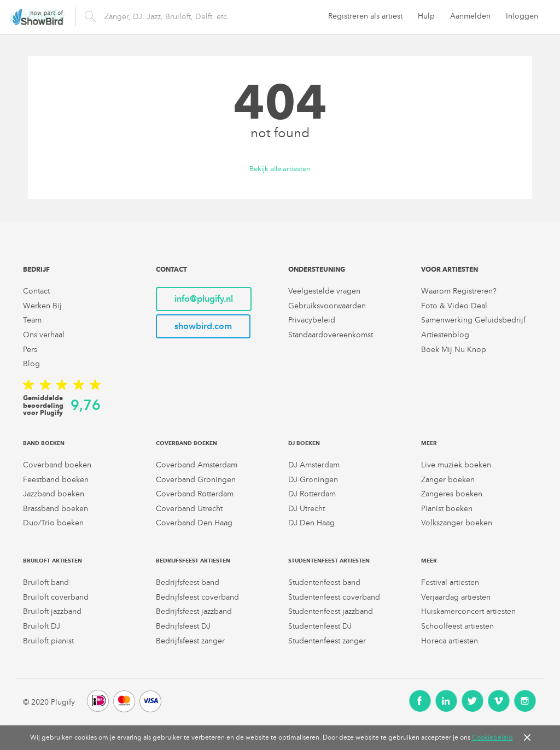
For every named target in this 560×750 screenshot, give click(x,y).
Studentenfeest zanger (327, 641)
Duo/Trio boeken (53, 523)
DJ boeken (304, 443)
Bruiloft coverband (56, 597)
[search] (197, 16)
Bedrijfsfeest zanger (190, 641)
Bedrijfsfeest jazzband (194, 611)
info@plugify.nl (204, 299)
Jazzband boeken (54, 494)
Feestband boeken (56, 480)
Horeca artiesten (450, 641)
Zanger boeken (448, 480)
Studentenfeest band (324, 582)
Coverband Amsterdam (197, 465)
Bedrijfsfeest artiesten (193, 561)
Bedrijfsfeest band (188, 582)
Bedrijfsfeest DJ (183, 626)
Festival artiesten (450, 582)
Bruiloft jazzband (52, 611)
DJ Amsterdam (314, 465)
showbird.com (203, 326)
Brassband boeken (56, 509)
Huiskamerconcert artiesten (468, 611)
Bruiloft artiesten (52, 561)
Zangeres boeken (452, 494)
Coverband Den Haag (194, 523)
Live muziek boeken (456, 465)
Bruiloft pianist (48, 641)
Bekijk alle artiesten (280, 169)
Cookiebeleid (492, 737)
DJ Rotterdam (312, 494)
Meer (429, 443)
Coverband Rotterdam (195, 494)
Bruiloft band (46, 582)
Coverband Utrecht (189, 509)
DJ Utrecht (307, 509)
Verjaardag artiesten (456, 597)
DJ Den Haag (311, 523)
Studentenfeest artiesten (329, 561)
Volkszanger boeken (457, 523)
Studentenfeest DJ (320, 626)
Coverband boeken (57, 465)
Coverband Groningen (196, 480)
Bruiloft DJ (42, 626)
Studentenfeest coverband (334, 597)
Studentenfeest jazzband (331, 611)
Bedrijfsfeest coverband (197, 597)
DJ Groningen (313, 480)
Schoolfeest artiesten (457, 626)
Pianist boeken (447, 509)
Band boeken (44, 443)
